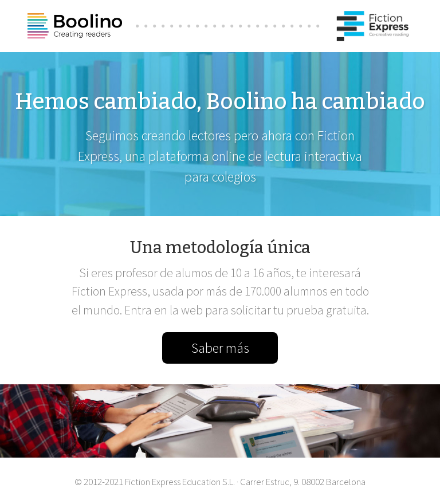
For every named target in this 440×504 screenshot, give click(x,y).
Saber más (220, 348)
